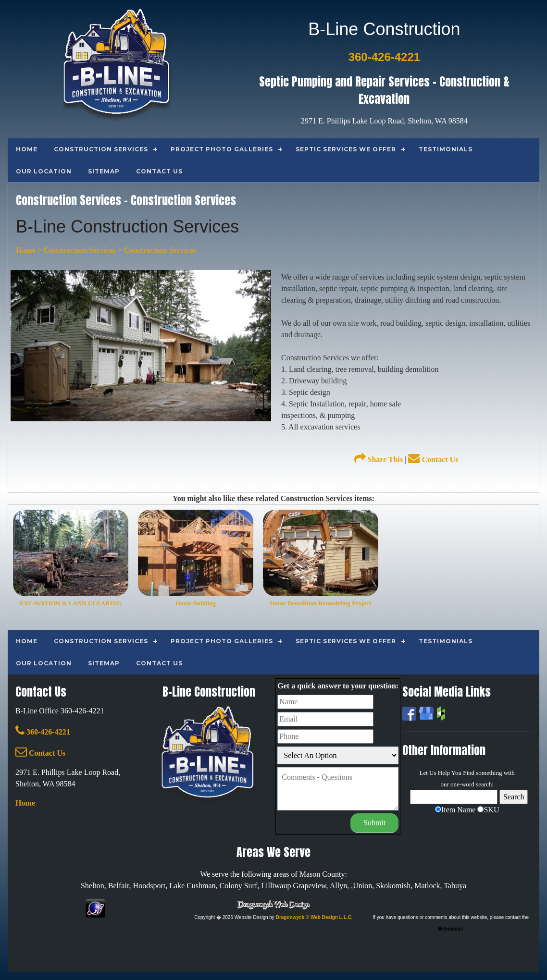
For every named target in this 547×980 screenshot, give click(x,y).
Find (469, 773)
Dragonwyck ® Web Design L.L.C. (314, 917)
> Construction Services (76, 250)
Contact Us (433, 459)
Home (26, 250)
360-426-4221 (43, 732)
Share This (379, 459)
